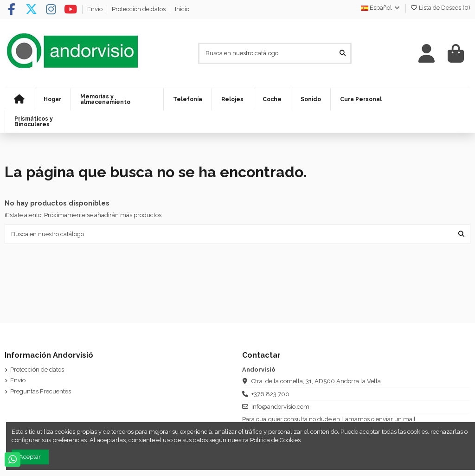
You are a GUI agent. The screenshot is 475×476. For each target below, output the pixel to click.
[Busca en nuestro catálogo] (343, 53)
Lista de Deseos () (440, 8)
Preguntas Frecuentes (41, 391)
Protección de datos (139, 9)
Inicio (182, 9)
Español (381, 8)
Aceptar (30, 457)
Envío (96, 9)
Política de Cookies (275, 440)
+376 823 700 (270, 394)
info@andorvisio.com (280, 407)
